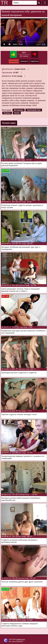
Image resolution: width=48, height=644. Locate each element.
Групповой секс (34, 110)
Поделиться (35, 61)
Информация (14, 61)
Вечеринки (19, 110)
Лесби (17, 113)
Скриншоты (24, 61)
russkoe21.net (20, 639)
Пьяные (7, 113)
